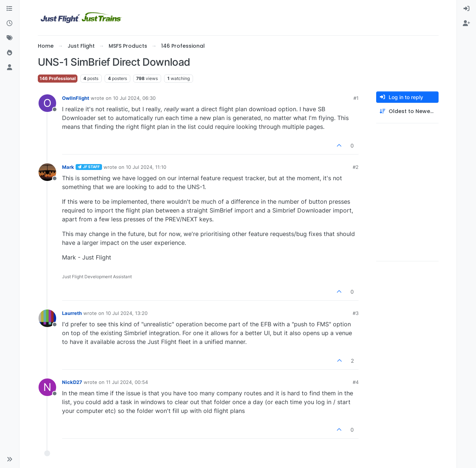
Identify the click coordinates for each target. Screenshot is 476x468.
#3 (356, 313)
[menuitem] (466, 9)
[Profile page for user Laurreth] (47, 318)
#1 (356, 98)
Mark (68, 167)
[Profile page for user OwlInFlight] (47, 103)
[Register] (466, 23)
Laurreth (72, 313)
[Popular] (10, 53)
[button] (10, 459)
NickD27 (72, 382)
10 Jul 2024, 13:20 (127, 313)
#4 (356, 382)
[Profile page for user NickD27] (47, 387)
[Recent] (10, 23)
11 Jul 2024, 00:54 (127, 382)
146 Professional (58, 78)
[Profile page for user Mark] (47, 172)
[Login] (466, 9)
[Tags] (10, 38)
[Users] (10, 68)
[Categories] (10, 9)
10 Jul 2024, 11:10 (146, 167)
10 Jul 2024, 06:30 (134, 98)
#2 (356, 167)
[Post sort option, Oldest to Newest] (407, 111)
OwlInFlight (76, 98)
